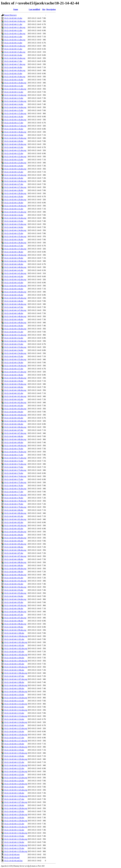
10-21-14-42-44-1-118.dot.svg (16, 747)
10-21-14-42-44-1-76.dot (14, 486)
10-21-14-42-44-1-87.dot (14, 553)
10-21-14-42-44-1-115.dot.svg (16, 728)
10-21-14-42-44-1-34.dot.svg (15, 230)
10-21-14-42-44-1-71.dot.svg (15, 458)
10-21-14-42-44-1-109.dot (14, 688)
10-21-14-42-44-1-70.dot (14, 449)
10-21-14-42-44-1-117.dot (14, 738)
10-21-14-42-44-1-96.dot (14, 608)
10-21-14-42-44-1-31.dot (14, 209)
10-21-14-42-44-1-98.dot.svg (15, 624)
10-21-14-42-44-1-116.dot (14, 731)
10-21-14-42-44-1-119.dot (14, 750)
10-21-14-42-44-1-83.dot (14, 529)
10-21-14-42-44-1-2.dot (13, 30)
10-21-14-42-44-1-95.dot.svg (15, 605)
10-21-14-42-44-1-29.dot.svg (15, 200)
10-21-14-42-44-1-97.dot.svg (15, 618)
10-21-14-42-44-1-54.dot (14, 350)
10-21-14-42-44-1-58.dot (14, 375)
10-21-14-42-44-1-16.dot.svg (15, 120)
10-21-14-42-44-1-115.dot (14, 725)
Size (44, 9)
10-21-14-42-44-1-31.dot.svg (15, 212)
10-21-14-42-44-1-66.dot (14, 424)
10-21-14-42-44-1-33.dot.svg (15, 224)
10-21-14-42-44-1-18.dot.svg (15, 132)
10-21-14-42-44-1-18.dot (14, 129)
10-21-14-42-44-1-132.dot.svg (16, 833)
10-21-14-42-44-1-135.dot (14, 848)
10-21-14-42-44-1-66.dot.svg (15, 427)
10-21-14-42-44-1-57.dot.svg (15, 372)
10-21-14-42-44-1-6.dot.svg (15, 58)
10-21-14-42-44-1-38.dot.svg (15, 255)
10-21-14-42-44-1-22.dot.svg (15, 157)
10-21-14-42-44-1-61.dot (14, 393)
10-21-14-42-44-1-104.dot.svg (16, 661)
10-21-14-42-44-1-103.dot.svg (16, 655)
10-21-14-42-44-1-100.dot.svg (16, 636)
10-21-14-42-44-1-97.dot (14, 615)
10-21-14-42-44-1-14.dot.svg (15, 107)
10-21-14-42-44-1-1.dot (13, 24)
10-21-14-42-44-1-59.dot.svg (15, 384)
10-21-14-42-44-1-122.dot (14, 768)
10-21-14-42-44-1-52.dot (14, 338)
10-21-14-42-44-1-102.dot (14, 645)
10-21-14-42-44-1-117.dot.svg (16, 741)
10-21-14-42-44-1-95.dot (14, 602)
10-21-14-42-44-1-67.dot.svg (15, 433)
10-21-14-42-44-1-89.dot (14, 565)
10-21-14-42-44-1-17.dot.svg (15, 126)
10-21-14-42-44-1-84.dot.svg (15, 538)
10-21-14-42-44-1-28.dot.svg (15, 193)
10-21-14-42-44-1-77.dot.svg (15, 495)
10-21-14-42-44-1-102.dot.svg (16, 648)
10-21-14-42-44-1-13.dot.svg (15, 101)
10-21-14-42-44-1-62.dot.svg (15, 402)
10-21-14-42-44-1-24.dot (14, 166)
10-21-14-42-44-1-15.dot (14, 110)
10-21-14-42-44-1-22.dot (14, 153)
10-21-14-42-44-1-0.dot (13, 18)
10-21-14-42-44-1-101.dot (14, 639)
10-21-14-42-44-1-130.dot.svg (16, 821)
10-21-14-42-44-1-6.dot (13, 55)
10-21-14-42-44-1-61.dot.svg (15, 396)
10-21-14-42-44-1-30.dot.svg (15, 206)
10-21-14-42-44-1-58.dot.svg (15, 378)
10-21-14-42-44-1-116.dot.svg (16, 735)
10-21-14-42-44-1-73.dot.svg (15, 470)
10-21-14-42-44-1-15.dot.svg (15, 113)
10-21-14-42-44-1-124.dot (14, 781)
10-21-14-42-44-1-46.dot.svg (15, 304)
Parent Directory (10, 15)
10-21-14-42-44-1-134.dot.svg (16, 845)
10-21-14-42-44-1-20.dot (14, 141)
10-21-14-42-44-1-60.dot (14, 387)
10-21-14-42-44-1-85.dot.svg (15, 544)
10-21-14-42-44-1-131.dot (14, 824)
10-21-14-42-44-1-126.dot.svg (16, 796)
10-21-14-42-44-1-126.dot (14, 793)
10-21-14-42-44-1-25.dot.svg (15, 175)
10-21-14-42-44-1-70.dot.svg (15, 452)
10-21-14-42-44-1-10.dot (14, 80)
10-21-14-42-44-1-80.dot (14, 510)
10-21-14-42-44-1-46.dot (14, 301)
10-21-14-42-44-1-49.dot (14, 319)
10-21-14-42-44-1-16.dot (14, 117)
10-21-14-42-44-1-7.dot (13, 61)
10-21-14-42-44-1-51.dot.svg (15, 335)
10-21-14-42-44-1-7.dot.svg (15, 64)
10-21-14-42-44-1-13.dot (14, 98)
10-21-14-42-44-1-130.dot (14, 818)
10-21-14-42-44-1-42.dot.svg (15, 279)
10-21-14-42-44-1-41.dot (14, 270)
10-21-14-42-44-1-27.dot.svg (15, 187)
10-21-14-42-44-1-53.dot (14, 344)
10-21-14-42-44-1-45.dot (14, 295)
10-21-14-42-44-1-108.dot (14, 682)
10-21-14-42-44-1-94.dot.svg (15, 599)
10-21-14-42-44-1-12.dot (14, 92)
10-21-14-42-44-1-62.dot (14, 399)
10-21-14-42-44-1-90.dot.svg (15, 575)
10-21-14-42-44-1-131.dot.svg (16, 827)
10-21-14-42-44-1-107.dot (14, 676)
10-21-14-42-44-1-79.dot (14, 504)
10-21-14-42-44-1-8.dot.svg (15, 70)
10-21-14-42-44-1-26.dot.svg (15, 181)
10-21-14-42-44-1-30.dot (14, 203)
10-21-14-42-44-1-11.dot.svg (15, 89)
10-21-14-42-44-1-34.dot (14, 227)
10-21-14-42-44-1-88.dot (14, 559)
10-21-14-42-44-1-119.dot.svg (16, 753)
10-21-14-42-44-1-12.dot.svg (15, 95)
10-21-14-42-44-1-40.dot (14, 264)
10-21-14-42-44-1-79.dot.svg (15, 507)
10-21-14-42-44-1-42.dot (14, 276)
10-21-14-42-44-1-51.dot (14, 332)
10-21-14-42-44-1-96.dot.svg (15, 612)
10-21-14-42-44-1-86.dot (14, 547)
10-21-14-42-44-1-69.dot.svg (15, 446)
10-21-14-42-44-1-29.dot (14, 196)
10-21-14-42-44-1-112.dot (14, 707)
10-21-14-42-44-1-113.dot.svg (16, 716)
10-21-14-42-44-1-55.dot (14, 356)
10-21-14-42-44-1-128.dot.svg (16, 808)
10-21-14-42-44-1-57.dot (14, 369)
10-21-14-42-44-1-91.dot (14, 578)
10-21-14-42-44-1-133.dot (14, 836)
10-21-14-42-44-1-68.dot (14, 436)
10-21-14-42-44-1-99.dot (14, 627)
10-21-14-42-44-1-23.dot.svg (15, 163)
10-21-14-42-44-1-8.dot (13, 67)
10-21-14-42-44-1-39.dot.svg (15, 261)
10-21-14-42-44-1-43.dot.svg (15, 286)
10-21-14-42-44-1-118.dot (14, 744)
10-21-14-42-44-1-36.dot (14, 240)
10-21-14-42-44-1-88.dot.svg (15, 562)
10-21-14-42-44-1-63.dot (14, 406)
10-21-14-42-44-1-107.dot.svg (16, 679)
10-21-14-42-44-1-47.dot (14, 307)
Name (16, 9)
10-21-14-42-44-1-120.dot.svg (16, 759)
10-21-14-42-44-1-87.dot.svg (15, 556)
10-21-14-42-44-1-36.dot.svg (15, 243)
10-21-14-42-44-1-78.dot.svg (15, 501)
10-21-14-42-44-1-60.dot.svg (15, 390)
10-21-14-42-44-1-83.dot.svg (15, 532)
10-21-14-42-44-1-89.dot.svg (15, 569)
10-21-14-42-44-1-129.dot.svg (16, 814)
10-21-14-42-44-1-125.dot (14, 787)
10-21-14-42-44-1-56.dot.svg (15, 366)
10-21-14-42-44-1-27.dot (14, 184)
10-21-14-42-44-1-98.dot (14, 621)
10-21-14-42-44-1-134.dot (14, 842)
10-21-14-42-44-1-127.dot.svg (16, 802)
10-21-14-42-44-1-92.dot (14, 584)
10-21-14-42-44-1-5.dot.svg (15, 52)
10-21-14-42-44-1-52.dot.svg (15, 341)
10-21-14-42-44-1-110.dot (14, 695)
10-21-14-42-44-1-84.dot (14, 535)
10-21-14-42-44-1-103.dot (14, 652)
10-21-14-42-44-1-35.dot (14, 233)
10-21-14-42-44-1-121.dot (14, 762)
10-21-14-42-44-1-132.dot (14, 830)
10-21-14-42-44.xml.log (13, 861)
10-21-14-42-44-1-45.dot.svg (15, 298)
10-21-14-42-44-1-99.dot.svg (15, 630)
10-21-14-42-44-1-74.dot (14, 473)
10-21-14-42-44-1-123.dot (14, 775)
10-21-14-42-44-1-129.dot (14, 811)
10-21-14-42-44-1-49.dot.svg (15, 323)
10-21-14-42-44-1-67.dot (14, 430)
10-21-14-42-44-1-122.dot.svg (16, 771)
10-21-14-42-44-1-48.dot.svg (15, 316)
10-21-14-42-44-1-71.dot (14, 455)
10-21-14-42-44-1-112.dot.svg (16, 710)
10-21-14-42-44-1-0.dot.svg (15, 21)
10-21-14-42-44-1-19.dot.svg (15, 138)
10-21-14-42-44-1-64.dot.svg (15, 415)
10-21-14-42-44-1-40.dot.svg (15, 267)
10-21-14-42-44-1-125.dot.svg (16, 790)
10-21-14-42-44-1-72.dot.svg (15, 464)
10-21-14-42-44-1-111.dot (14, 701)
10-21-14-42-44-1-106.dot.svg (16, 673)
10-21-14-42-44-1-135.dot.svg (16, 851)
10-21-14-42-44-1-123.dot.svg (16, 778)
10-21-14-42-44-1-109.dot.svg (16, 692)
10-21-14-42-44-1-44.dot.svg (15, 292)
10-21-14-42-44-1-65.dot (14, 418)
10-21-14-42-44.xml (12, 858)
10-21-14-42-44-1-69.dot (14, 442)
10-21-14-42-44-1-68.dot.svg (15, 439)
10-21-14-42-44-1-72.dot (14, 461)
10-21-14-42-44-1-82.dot (14, 522)
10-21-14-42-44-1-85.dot (14, 541)
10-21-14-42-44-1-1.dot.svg (15, 27)
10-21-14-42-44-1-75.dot (14, 479)
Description (51, 9)
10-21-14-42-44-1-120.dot (14, 756)
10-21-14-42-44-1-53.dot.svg (15, 347)
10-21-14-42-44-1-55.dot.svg (15, 359)
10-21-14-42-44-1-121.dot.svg (16, 765)
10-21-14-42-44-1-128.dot (14, 805)
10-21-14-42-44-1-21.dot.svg (15, 150)
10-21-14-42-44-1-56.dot (14, 363)
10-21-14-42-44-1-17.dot (14, 123)
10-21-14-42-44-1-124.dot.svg (16, 784)
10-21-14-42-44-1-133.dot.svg (16, 839)
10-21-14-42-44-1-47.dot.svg (15, 310)
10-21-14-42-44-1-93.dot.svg (15, 593)
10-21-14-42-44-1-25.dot (14, 172)
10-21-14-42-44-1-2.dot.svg (15, 34)
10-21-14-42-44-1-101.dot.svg (16, 642)
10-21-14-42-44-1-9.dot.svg (15, 77)
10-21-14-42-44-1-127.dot (14, 799)
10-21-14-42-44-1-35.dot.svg (15, 236)
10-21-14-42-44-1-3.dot (13, 37)
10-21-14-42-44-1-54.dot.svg (15, 353)
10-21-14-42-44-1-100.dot (14, 633)
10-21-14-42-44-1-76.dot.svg (15, 489)
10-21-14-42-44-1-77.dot (14, 492)
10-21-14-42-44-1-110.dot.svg (16, 698)
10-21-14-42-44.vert (12, 854)
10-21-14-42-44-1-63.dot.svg (15, 409)
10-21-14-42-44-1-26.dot (14, 178)
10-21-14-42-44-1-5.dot (13, 49)
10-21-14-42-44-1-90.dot (14, 572)
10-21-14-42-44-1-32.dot (14, 215)
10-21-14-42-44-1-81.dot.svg (15, 519)
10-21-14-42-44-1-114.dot (14, 719)
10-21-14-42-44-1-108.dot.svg (16, 685)
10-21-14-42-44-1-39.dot (14, 258)
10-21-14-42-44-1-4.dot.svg (15, 46)
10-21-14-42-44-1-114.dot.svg (16, 722)
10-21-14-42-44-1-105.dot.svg (16, 667)
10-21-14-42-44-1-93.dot (14, 590)
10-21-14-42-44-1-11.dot (14, 86)
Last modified (34, 9)
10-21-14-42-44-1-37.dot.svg (15, 249)
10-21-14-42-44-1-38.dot (14, 252)
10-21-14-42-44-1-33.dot (14, 221)
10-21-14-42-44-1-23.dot (14, 160)
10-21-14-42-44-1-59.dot (14, 381)
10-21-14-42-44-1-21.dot (14, 147)
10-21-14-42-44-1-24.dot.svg (15, 169)
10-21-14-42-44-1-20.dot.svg (15, 144)
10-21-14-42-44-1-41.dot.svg (15, 273)
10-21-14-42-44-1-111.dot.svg (16, 704)
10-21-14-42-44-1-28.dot (14, 190)
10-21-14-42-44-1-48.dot (14, 313)
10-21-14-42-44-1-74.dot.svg (15, 476)
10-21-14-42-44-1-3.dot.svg (15, 40)
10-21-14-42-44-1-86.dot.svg (15, 550)
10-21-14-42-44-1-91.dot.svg (15, 581)
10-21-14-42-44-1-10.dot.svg (15, 83)
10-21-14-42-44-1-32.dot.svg (15, 218)
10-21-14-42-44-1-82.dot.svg (15, 525)
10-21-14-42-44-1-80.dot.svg (15, 513)
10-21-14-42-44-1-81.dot (14, 516)
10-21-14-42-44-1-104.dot (14, 658)
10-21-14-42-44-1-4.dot (13, 43)
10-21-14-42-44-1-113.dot (14, 713)
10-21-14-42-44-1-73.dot (14, 467)
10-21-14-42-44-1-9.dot (13, 73)
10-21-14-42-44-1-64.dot (14, 412)
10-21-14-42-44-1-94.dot (14, 596)
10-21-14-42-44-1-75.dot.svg (15, 482)
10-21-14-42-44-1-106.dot (14, 670)
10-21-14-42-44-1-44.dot (14, 289)
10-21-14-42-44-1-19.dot (14, 135)
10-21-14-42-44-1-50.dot (14, 326)
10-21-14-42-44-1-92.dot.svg (15, 587)
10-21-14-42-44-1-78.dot (14, 498)
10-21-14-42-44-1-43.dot (14, 283)
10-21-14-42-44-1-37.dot (14, 246)
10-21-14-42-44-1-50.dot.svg (15, 329)
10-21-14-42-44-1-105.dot (14, 664)
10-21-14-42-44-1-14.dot (14, 104)
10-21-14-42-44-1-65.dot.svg (15, 421)
